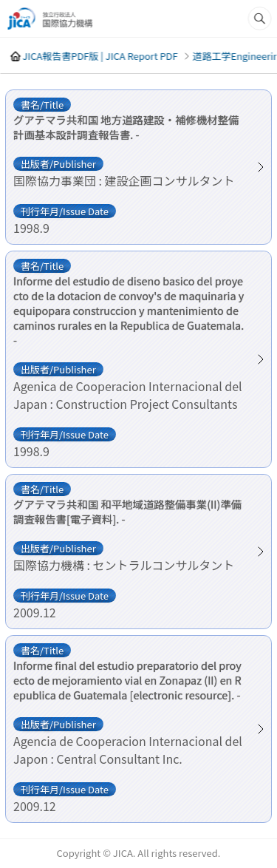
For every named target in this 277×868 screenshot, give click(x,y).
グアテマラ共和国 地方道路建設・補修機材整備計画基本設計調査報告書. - (126, 127)
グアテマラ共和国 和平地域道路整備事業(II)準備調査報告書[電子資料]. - (127, 512)
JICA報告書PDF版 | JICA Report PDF (100, 56)
